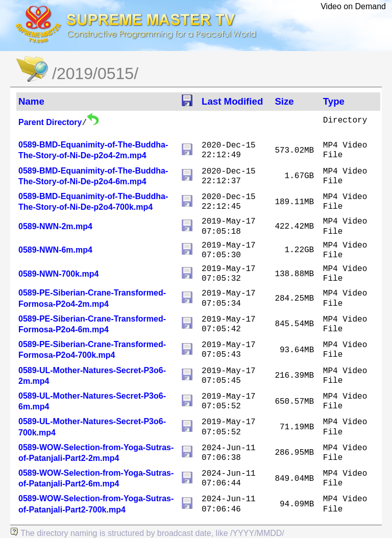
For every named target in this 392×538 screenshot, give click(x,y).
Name (31, 101)
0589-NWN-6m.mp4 (55, 250)
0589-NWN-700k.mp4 (58, 274)
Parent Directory (50, 122)
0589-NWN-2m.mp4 (55, 226)
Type (334, 101)
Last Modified (232, 101)
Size (284, 101)
